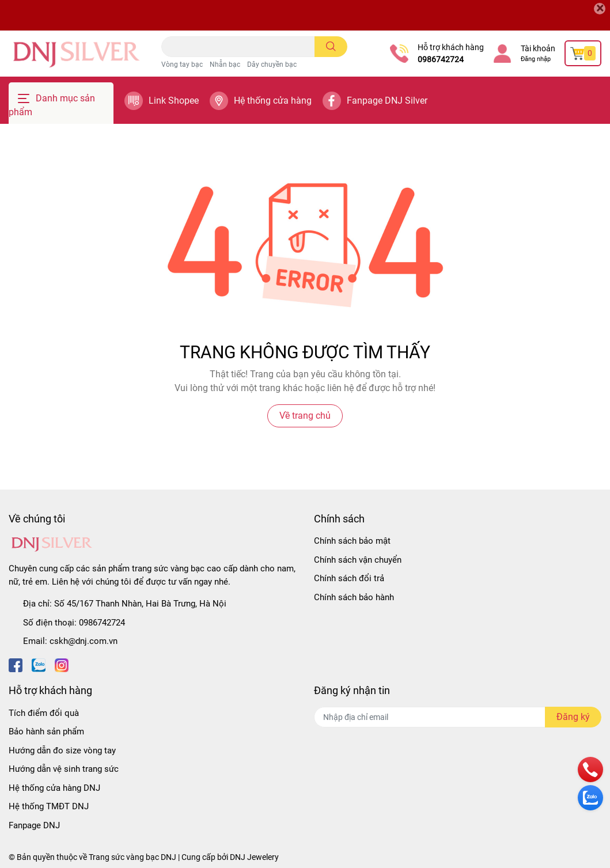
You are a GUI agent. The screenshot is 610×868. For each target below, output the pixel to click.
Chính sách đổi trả (349, 578)
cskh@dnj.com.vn (84, 641)
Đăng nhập (536, 59)
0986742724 (441, 59)
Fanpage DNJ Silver (387, 101)
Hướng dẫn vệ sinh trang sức (64, 769)
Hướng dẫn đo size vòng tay (62, 751)
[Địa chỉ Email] (458, 717)
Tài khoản (538, 48)
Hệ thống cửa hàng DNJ (54, 788)
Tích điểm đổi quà (44, 713)
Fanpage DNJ (34, 825)
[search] (331, 47)
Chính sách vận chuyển (358, 560)
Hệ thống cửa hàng (273, 101)
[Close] (600, 9)
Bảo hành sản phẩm (46, 731)
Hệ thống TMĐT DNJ (49, 806)
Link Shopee (174, 101)
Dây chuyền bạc (272, 65)
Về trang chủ (305, 416)
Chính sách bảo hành (354, 597)
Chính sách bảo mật (352, 541)
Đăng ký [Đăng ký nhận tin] (573, 717)
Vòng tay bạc (182, 65)
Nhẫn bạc (225, 65)
